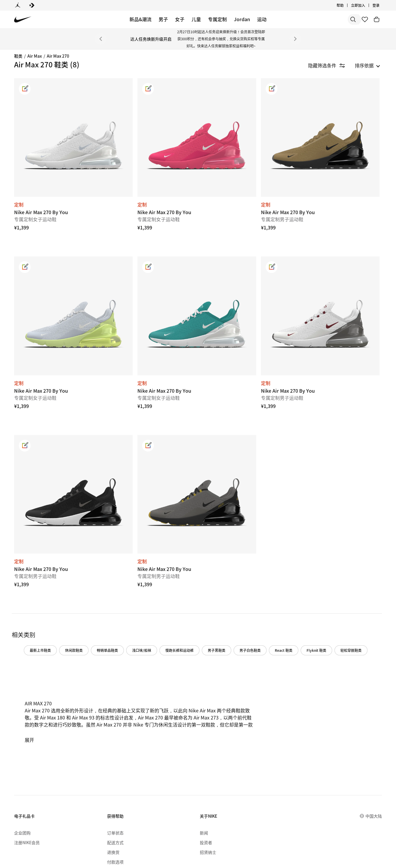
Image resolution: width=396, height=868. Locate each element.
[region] (38, 147)
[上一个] (101, 39)
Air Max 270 (58, 56)
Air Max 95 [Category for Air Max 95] (27, 128)
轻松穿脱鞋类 (139, 587)
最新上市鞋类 (105, 574)
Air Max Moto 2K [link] (33, 165)
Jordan (242, 19)
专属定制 (217, 19)
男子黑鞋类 (281, 574)
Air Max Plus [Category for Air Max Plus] (29, 156)
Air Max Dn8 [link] (29, 91)
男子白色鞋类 (315, 574)
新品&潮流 (140, 19)
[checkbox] (41, 204)
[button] (42, 190)
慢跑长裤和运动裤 (244, 574)
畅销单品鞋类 (172, 574)
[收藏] (365, 19)
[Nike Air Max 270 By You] (137, 125)
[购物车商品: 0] (377, 19)
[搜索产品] (334, 19)
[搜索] (311, 19)
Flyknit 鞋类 (104, 587)
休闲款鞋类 (138, 574)
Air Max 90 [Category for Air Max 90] (27, 119)
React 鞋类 (348, 574)
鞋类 (18, 56)
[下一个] (295, 39)
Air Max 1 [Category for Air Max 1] (25, 109)
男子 (163, 19)
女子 (180, 19)
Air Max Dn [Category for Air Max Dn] (27, 100)
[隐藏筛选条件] (331, 65)
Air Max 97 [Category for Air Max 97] (27, 137)
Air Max (35, 56)
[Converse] (32, 5)
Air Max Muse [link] (30, 81)
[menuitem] (91, 836)
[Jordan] (18, 5)
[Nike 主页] (23, 20)
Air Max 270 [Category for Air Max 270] (28, 146)
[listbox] (367, 65)
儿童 (196, 19)
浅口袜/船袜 (206, 574)
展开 (106, 676)
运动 (262, 19)
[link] (101, 89)
